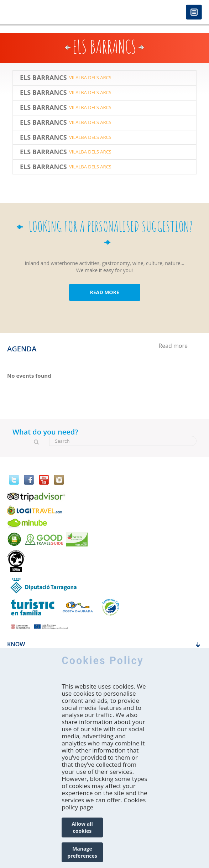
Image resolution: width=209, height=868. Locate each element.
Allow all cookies (82, 827)
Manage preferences (82, 852)
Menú (194, 13)
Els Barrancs (43, 78)
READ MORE (104, 292)
